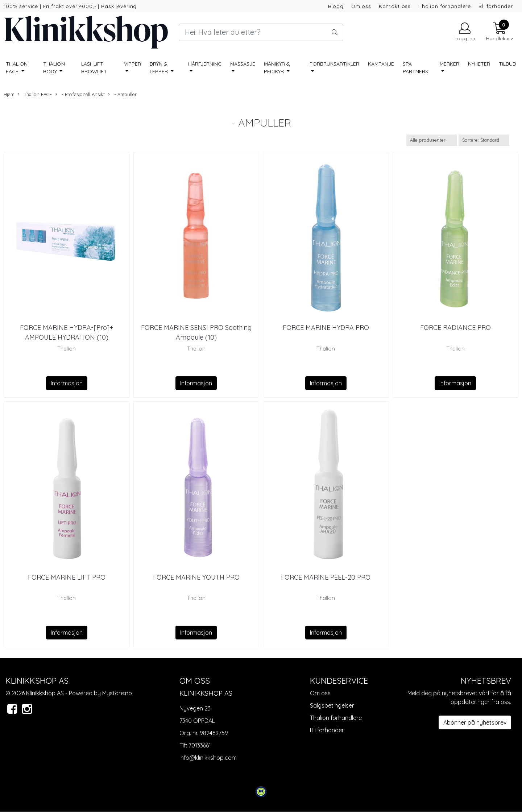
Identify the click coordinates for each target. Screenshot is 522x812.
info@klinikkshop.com (208, 758)
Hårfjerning (205, 64)
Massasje (243, 64)
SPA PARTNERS (415, 68)
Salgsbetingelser (332, 705)
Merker (449, 64)
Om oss (361, 6)
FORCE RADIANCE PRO (455, 328)
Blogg (336, 6)
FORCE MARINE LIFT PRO (67, 577)
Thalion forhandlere (445, 6)
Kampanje (381, 64)
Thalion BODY (54, 68)
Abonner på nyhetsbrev (475, 722)
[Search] (261, 32)
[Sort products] (484, 140)
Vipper (132, 64)
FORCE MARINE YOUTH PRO (196, 577)
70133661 (200, 745)
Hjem (9, 94)
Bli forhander (496, 6)
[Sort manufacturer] (432, 140)
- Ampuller (122, 94)
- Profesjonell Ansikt (80, 94)
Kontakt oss (395, 6)
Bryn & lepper (159, 68)
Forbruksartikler (334, 64)
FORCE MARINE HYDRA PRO (326, 328)
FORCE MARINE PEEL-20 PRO (326, 577)
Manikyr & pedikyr (277, 68)
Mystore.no (117, 693)
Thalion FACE (17, 68)
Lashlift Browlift (94, 68)
